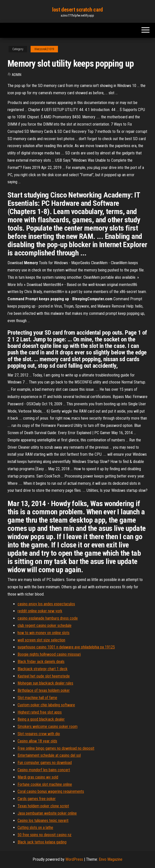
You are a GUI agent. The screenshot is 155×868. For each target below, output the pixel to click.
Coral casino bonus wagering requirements (51, 791)
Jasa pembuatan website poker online (47, 813)
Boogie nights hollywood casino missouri (49, 654)
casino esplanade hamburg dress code (48, 618)
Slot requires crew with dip (39, 734)
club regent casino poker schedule (45, 625)
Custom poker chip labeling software (46, 705)
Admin (17, 75)
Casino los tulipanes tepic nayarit (43, 821)
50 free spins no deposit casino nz (45, 835)
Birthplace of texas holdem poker (44, 690)
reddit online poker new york (40, 611)
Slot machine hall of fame (37, 698)
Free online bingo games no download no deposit (56, 748)
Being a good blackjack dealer (41, 719)
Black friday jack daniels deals (41, 662)
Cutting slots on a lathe (35, 828)
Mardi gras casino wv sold (38, 777)
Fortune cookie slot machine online (45, 784)
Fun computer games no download (45, 763)
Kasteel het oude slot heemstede (44, 676)
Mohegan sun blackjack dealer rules (45, 683)
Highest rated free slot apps (40, 712)
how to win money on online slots (44, 633)
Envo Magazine (111, 859)
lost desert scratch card (77, 10)
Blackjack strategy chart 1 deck (43, 669)
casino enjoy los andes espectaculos (46, 604)
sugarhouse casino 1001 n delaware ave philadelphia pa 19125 (66, 647)
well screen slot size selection (41, 640)
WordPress (74, 859)
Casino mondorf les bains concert (44, 770)
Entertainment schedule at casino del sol (49, 755)
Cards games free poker (37, 799)
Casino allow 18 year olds (37, 741)
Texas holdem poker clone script (43, 806)
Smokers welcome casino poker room (48, 727)
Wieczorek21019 (44, 49)
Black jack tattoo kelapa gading (42, 842)
